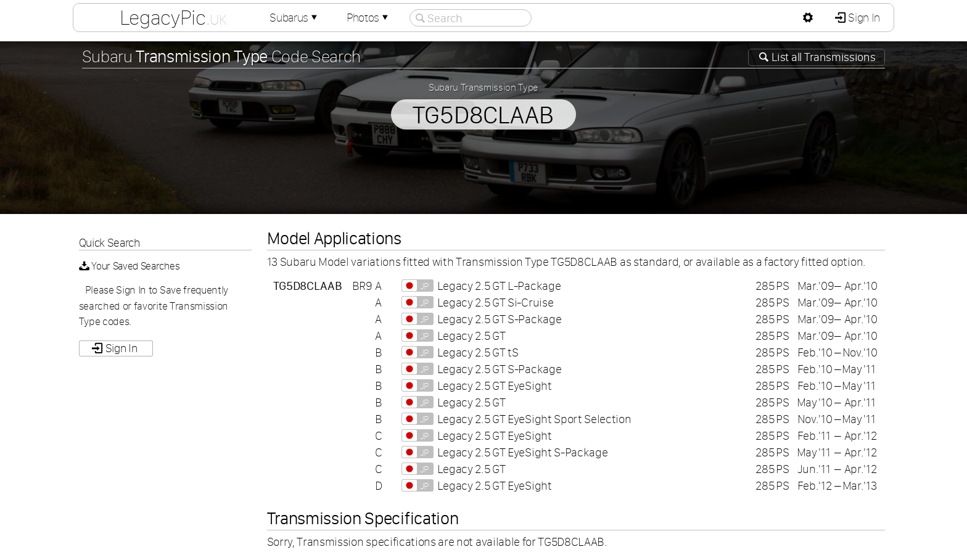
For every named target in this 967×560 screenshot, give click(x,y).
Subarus (295, 18)
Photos (369, 18)
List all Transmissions (823, 57)
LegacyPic (173, 17)
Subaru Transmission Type (483, 87)
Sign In (863, 18)
